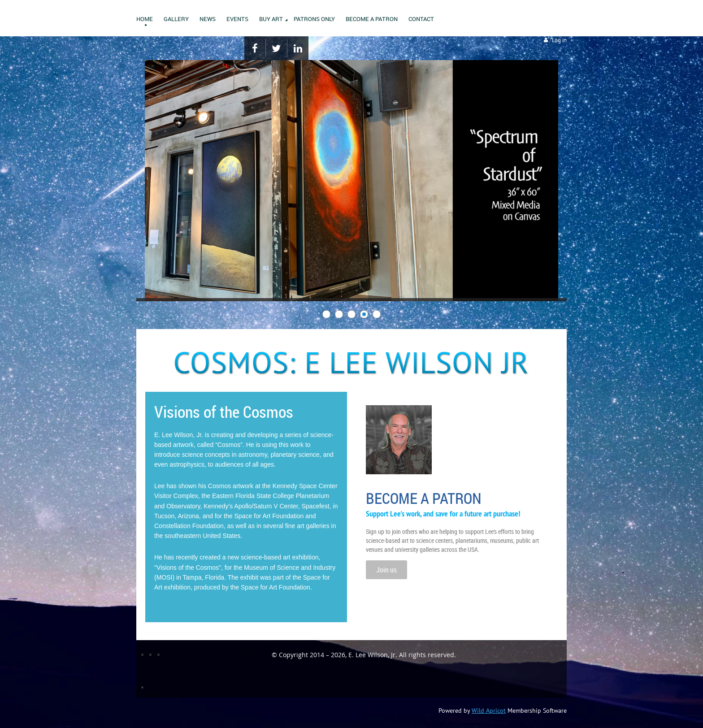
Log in (559, 40)
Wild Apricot (489, 711)
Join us (386, 570)
